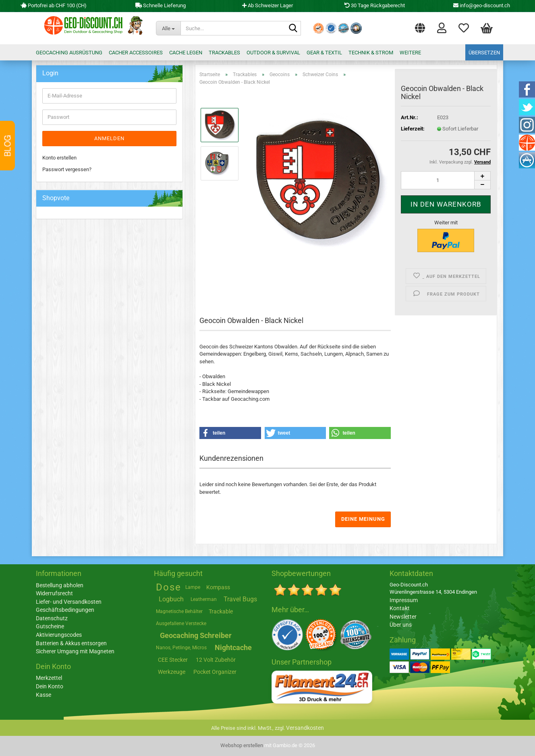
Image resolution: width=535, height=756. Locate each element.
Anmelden (109, 138)
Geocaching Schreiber (196, 635)
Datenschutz (52, 618)
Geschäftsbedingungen (65, 610)
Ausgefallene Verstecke (181, 623)
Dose (169, 587)
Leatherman (204, 599)
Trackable (221, 611)
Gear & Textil (324, 53)
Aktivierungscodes (59, 635)
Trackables (224, 53)
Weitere (410, 53)
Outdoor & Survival (273, 53)
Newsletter (403, 617)
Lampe (193, 587)
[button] (420, 26)
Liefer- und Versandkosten (69, 602)
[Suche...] (168, 28)
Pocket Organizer (215, 672)
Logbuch (171, 599)
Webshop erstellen (242, 745)
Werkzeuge (172, 672)
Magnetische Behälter (179, 611)
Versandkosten (305, 728)
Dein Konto (50, 686)
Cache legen (186, 53)
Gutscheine (50, 626)
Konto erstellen (59, 158)
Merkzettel (464, 27)
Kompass (218, 587)
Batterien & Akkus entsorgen (71, 643)
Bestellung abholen (60, 585)
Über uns (401, 625)
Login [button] (442, 27)
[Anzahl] (446, 180)
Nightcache (233, 647)
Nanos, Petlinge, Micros (181, 648)
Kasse (44, 695)
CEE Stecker (173, 660)
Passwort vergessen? (67, 169)
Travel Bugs (240, 599)
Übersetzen (484, 53)
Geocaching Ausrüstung (69, 53)
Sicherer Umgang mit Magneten (75, 651)
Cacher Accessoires (136, 53)
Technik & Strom (371, 53)
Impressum (404, 600)
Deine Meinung (363, 519)
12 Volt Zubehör (216, 660)
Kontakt (400, 608)
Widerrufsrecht (54, 593)
